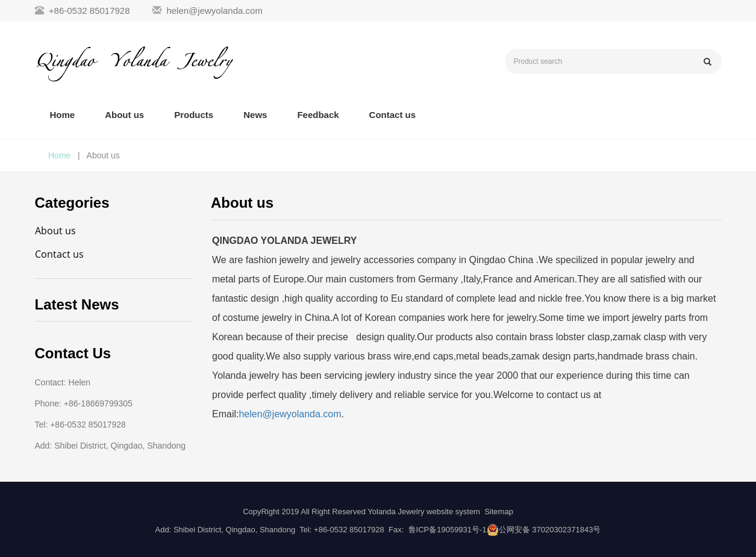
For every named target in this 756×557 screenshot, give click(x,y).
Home (63, 115)
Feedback (318, 115)
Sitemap (499, 512)
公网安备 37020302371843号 (550, 530)
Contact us (393, 115)
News (255, 115)
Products (194, 115)
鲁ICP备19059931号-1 (448, 530)
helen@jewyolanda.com (214, 11)
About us (124, 115)
